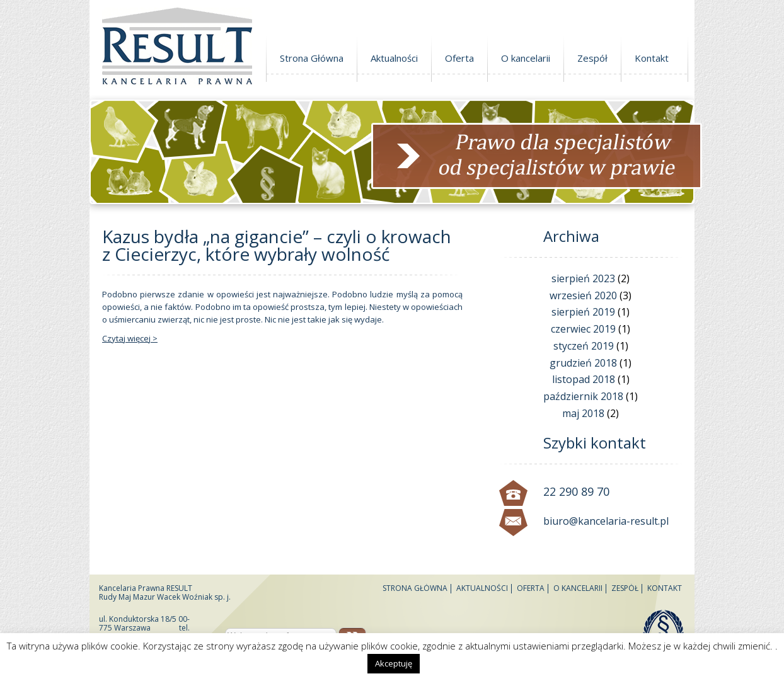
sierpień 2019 (583, 312)
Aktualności (394, 58)
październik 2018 (583, 396)
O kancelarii (526, 58)
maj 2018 (583, 413)
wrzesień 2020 (583, 295)
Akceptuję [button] (394, 663)
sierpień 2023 (583, 278)
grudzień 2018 (583, 363)
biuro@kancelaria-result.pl (606, 521)
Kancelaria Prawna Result (177, 48)
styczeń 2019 (584, 346)
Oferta (459, 58)
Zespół (592, 58)
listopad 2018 (584, 379)
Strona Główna (312, 58)
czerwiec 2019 (583, 329)
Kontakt (652, 58)
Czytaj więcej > (130, 338)
